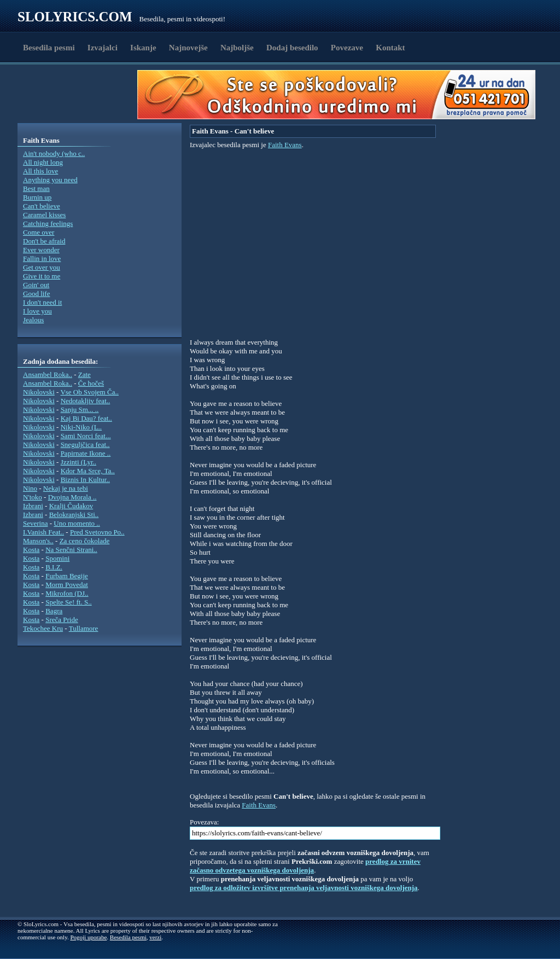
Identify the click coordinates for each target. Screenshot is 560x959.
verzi (155, 937)
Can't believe (42, 206)
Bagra (54, 611)
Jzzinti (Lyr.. (78, 462)
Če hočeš (91, 383)
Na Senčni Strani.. (71, 550)
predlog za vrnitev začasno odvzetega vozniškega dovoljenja (305, 866)
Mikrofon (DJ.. (67, 593)
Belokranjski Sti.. (74, 515)
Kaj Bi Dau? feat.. (86, 418)
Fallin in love (42, 258)
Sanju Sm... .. (80, 409)
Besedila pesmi (49, 48)
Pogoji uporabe (88, 937)
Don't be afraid (44, 241)
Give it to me (42, 276)
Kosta (31, 550)
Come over (39, 232)
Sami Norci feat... (86, 436)
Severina (35, 523)
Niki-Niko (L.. (81, 427)
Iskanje (143, 48)
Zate (84, 374)
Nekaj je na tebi (66, 488)
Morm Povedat (67, 585)
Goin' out (36, 285)
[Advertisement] (81, 95)
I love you (37, 311)
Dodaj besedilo (292, 48)
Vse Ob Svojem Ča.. (89, 392)
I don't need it (42, 302)
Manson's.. (38, 541)
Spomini (57, 558)
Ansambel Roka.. (48, 374)
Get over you (42, 267)
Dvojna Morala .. (72, 497)
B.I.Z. (54, 567)
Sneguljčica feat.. (85, 444)
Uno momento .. (77, 523)
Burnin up (37, 197)
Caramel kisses (44, 215)
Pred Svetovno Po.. (97, 532)
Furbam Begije (67, 576)
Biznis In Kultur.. (85, 479)
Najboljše (237, 48)
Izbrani (33, 506)
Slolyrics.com (75, 17)
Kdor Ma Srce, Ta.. (88, 471)
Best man (36, 188)
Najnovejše (188, 48)
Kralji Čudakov (71, 506)
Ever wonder (41, 250)
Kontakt (390, 48)
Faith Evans (285, 145)
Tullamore (84, 628)
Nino (30, 488)
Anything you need (50, 180)
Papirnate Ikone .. (86, 453)
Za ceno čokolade (85, 541)
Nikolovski (39, 392)
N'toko (33, 497)
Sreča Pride (62, 620)
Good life (36, 293)
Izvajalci (103, 48)
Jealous (33, 320)
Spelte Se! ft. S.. (69, 602)
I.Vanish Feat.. (43, 532)
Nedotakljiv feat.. (86, 401)
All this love (40, 171)
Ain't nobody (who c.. (54, 153)
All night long (43, 162)
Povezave (347, 48)
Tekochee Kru (43, 628)
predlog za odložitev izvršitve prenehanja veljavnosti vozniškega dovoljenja (304, 888)
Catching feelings (48, 223)
